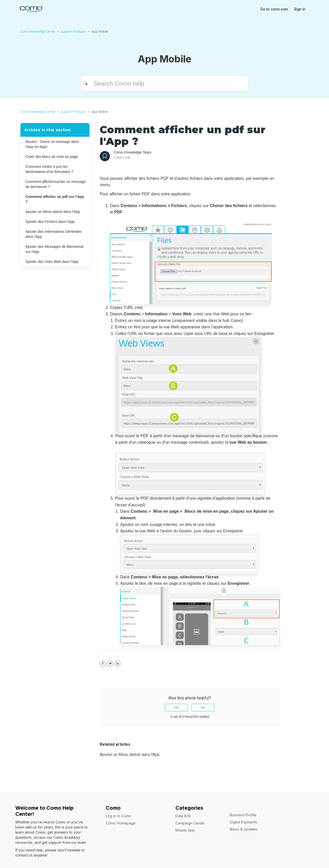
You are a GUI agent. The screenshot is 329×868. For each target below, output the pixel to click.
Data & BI (183, 816)
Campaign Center (190, 823)
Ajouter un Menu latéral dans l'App (53, 212)
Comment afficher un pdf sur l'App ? (55, 199)
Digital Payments (244, 822)
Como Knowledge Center (38, 31)
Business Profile (243, 815)
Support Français (73, 31)
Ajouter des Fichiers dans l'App (50, 222)
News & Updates (244, 829)
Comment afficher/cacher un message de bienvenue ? (56, 184)
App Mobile (100, 31)
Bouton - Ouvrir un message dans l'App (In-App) (52, 144)
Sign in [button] (300, 9)
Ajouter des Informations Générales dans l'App (54, 234)
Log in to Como (119, 816)
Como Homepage (121, 823)
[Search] (165, 84)
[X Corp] (110, 664)
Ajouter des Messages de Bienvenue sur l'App (55, 249)
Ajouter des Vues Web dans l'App (52, 262)
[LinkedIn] (118, 664)
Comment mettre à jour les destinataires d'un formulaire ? (49, 169)
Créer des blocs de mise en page (52, 157)
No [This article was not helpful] (203, 708)
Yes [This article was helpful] (176, 708)
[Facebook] (103, 664)
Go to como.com (274, 9)
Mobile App (185, 830)
